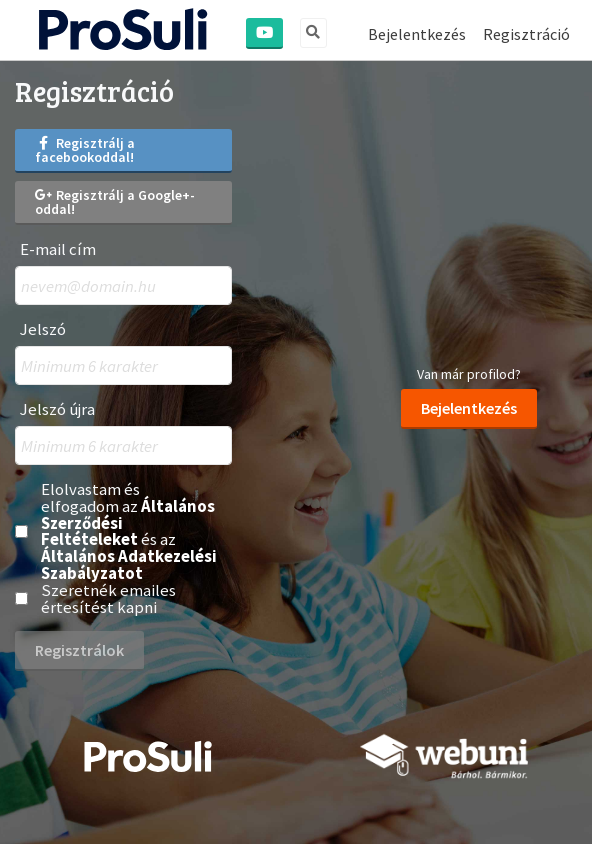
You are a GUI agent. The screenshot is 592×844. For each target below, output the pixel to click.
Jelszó (43, 329)
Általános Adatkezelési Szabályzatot (129, 564)
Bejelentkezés (417, 34)
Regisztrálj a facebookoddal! (85, 150)
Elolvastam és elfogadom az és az (129, 531)
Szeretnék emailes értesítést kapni (108, 599)
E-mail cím (58, 249)
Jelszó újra (57, 409)
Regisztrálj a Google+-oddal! (115, 202)
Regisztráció (526, 34)
